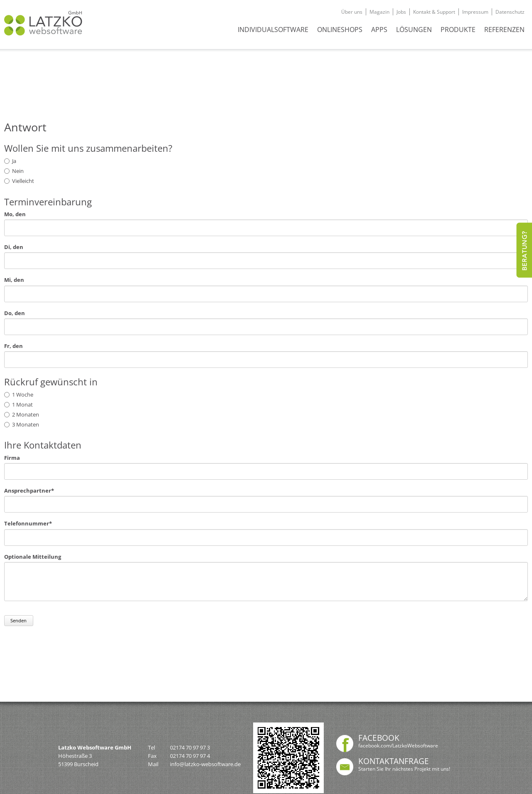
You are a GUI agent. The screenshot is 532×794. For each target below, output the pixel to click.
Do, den (15, 313)
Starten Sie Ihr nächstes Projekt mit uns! (404, 769)
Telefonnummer (28, 524)
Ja (14, 161)
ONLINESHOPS (340, 30)
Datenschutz (510, 12)
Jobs (401, 12)
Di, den (14, 247)
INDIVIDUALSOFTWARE (273, 30)
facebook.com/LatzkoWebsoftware (398, 746)
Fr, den (14, 346)
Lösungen (414, 30)
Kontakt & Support (434, 12)
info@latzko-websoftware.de (205, 764)
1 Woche (23, 395)
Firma (12, 458)
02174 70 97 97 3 (190, 747)
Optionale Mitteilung (33, 557)
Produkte (458, 30)
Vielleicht (23, 181)
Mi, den (14, 280)
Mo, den (15, 214)
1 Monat (22, 404)
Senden (18, 620)
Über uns (352, 12)
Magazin (379, 12)
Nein (18, 171)
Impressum (475, 12)
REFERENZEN (504, 30)
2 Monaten (26, 414)
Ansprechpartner (29, 491)
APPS (379, 30)
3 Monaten (26, 424)
